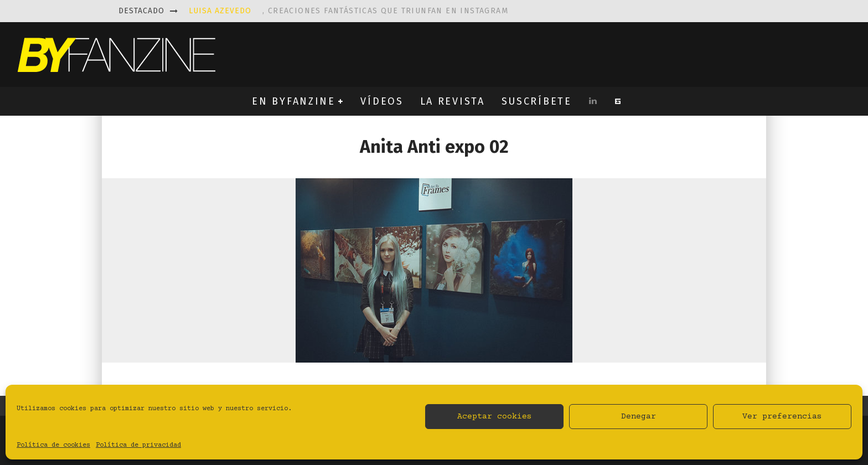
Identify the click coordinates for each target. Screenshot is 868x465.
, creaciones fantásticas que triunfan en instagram (348, 11)
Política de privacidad (138, 445)
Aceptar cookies (495, 417)
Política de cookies (53, 445)
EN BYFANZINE (293, 101)
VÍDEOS (382, 101)
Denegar (639, 417)
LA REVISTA (453, 101)
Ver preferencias (782, 417)
